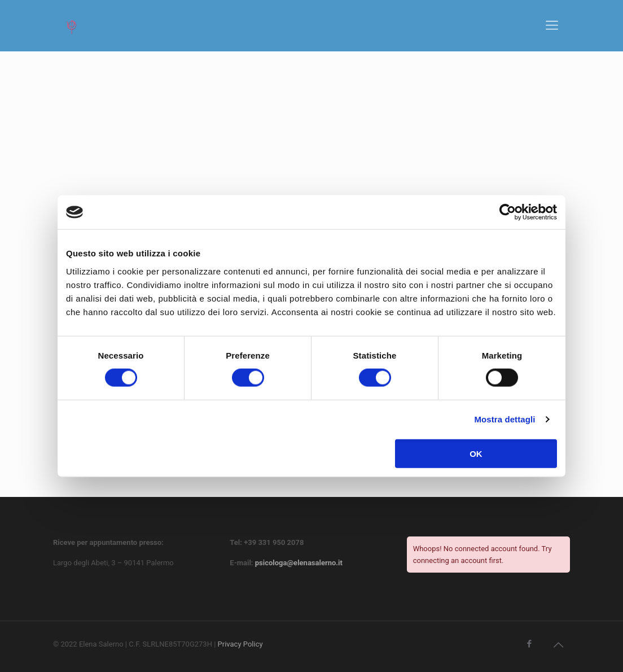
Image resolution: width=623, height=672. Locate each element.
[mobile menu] (552, 25)
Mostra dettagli (504, 419)
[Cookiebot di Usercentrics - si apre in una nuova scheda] (508, 212)
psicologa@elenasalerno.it (299, 563)
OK (476, 453)
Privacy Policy (240, 644)
